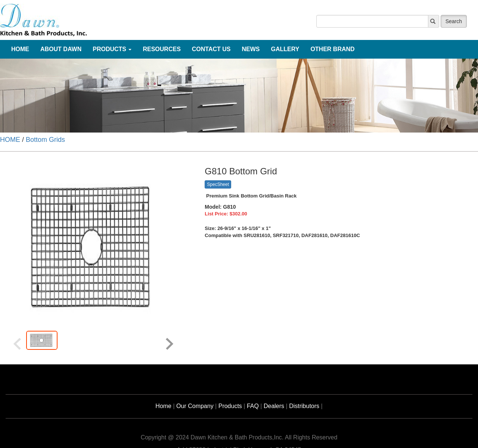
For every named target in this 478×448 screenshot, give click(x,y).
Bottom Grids (45, 140)
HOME (10, 140)
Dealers (274, 406)
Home (163, 406)
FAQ (253, 406)
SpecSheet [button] (218, 184)
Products (230, 406)
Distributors (304, 406)
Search (454, 21)
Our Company (195, 406)
